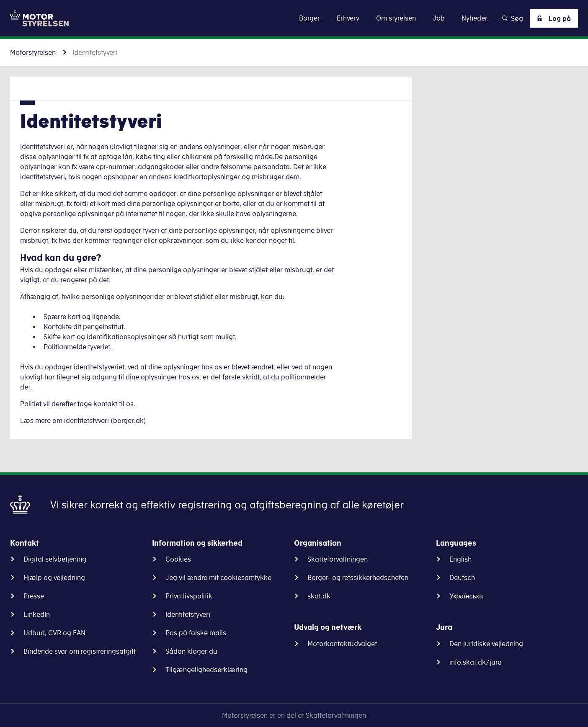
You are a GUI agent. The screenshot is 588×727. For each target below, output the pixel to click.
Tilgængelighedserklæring (206, 670)
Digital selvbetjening (55, 559)
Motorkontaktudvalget (342, 644)
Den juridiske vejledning (486, 644)
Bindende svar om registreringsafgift (80, 651)
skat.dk (319, 596)
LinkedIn (37, 614)
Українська (466, 596)
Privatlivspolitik (189, 596)
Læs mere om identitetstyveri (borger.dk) (83, 420)
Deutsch (462, 577)
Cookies (178, 559)
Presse (34, 596)
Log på (552, 18)
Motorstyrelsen (33, 52)
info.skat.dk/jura (476, 662)
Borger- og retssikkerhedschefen (358, 577)
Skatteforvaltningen (338, 559)
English (460, 559)
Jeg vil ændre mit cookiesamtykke (218, 577)
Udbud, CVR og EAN (54, 633)
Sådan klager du (191, 651)
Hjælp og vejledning (54, 577)
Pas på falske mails (196, 633)
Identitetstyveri (188, 614)
